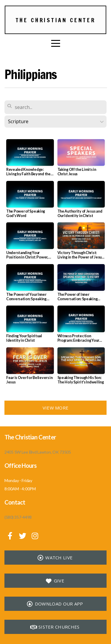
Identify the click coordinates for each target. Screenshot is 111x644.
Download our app (55, 604)
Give (55, 581)
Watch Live (55, 558)
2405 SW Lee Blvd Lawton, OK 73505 (38, 452)
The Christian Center (56, 20)
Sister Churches (55, 627)
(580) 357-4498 (18, 517)
